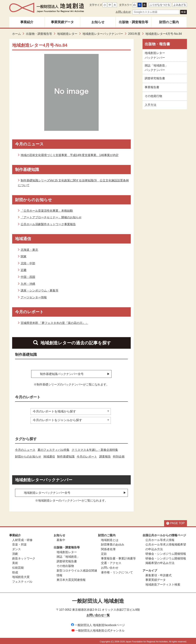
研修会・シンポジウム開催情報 (166, 552)
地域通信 (49, 455)
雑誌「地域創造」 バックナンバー (156, 68)
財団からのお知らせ (28, 455)
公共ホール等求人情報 (160, 538)
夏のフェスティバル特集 (53, 448)
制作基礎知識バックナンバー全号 (62, 374)
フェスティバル (22, 580)
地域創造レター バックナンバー (155, 55)
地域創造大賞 (21, 575)
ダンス (16, 547)
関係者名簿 (108, 547)
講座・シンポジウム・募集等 (40, 290)
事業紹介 (27, 22)
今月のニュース (25, 448)
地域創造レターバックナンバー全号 (47, 491)
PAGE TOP (175, 522)
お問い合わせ (123, 12)
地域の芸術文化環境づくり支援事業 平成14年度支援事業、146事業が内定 (70, 155)
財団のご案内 (169, 22)
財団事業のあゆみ (113, 543)
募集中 (61, 538)
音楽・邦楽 (19, 543)
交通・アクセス (111, 561)
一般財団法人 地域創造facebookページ (98, 623)
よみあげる (180, 5)
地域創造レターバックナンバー (103, 34)
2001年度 (134, 34)
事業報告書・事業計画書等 (118, 557)
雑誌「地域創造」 (68, 555)
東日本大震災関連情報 (71, 578)
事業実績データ (62, 22)
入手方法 (150, 105)
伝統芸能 (18, 566)
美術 (15, 561)
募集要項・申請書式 (158, 573)
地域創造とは (110, 538)
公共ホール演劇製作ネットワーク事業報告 (48, 224)
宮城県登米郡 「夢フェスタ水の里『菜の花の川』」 (54, 323)
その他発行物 (153, 96)
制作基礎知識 (66, 455)
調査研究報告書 (155, 78)
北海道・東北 (29, 250)
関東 (24, 256)
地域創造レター (67, 34)
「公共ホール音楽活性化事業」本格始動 (47, 211)
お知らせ (98, 22)
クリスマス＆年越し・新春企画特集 (95, 448)
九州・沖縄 (28, 284)
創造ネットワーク (24, 557)
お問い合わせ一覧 (98, 613)
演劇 (15, 552)
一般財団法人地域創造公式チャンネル (98, 629)
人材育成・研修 (22, 538)
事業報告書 (152, 87)
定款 (104, 552)
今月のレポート (87, 455)
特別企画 (119, 455)
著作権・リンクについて (117, 571)
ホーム (16, 34)
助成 (15, 571)
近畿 (24, 270)
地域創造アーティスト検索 (163, 583)
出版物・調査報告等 (133, 22)
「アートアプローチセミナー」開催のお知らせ (51, 217)
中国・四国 (28, 277)
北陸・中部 (28, 263)
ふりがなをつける (160, 5)
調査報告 (105, 455)
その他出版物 (65, 564)
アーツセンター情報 (34, 297)
